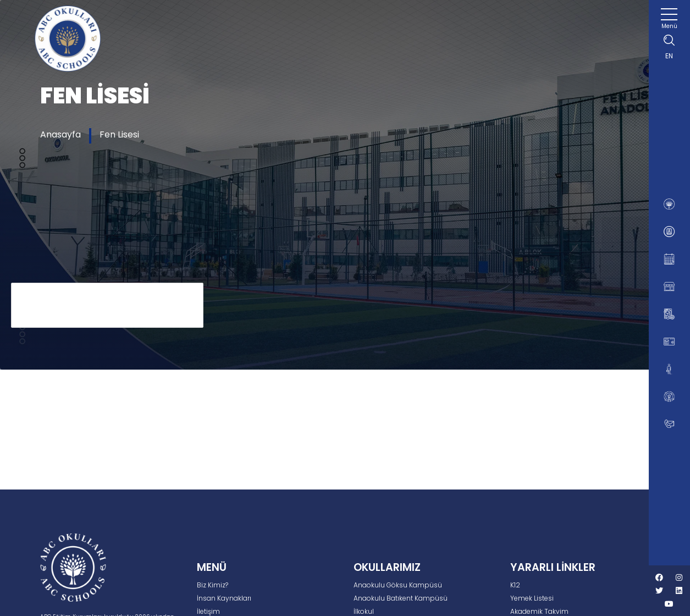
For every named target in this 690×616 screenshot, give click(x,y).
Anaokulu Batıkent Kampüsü (401, 598)
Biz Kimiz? (212, 585)
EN (669, 56)
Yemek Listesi (532, 598)
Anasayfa (60, 134)
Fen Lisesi (119, 134)
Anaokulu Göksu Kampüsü (398, 585)
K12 (515, 585)
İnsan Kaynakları (224, 598)
